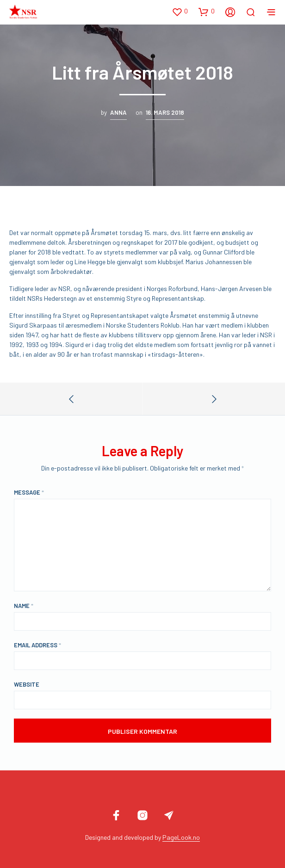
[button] (180, 12)
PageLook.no (181, 837)
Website (27, 684)
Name (24, 606)
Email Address (37, 645)
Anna (118, 112)
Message (29, 492)
